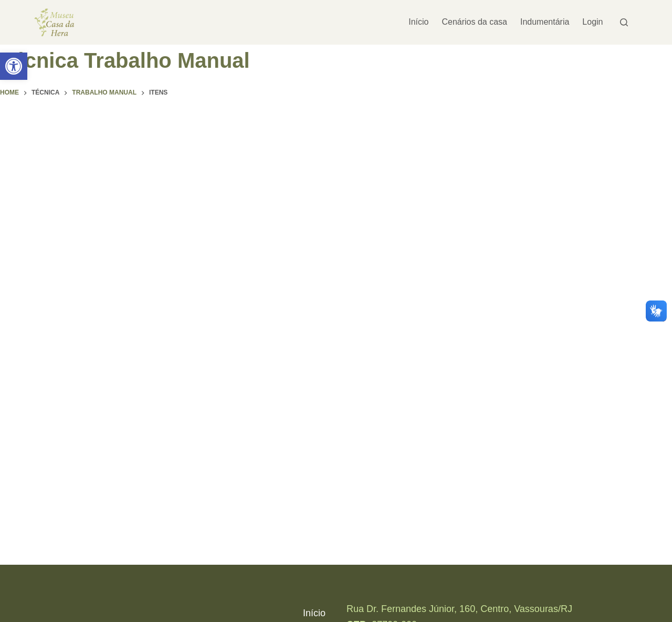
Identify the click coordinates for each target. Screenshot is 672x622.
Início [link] (418, 22)
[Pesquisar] (624, 22)
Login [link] (592, 22)
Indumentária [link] (545, 22)
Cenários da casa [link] (474, 22)
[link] (14, 66)
